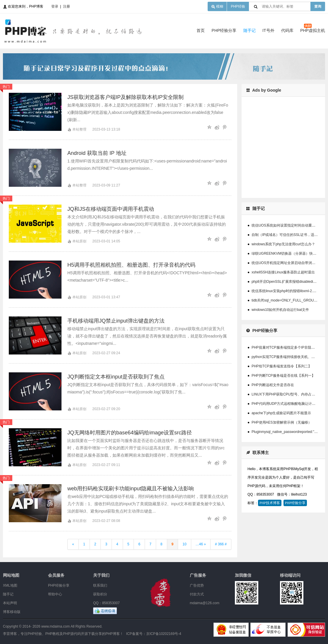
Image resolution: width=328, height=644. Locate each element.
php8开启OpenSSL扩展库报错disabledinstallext (289, 282)
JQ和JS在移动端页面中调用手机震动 (111, 209)
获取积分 (100, 594)
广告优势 (197, 585)
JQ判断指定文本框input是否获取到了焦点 (116, 377)
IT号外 (268, 30)
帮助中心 (55, 594)
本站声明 (10, 603)
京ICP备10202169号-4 (164, 634)
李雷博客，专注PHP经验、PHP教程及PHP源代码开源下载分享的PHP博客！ (63, 634)
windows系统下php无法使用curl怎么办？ (283, 244)
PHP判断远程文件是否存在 (273, 385)
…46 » (201, 544)
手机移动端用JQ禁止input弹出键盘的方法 (116, 321)
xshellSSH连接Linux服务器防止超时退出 (283, 272)
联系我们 (100, 585)
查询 (318, 6)
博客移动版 (12, 612)
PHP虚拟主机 (313, 30)
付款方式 (197, 594)
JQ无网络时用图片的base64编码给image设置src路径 (130, 433)
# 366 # (221, 544)
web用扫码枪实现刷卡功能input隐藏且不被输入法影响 (131, 489)
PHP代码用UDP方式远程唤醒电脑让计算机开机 (289, 404)
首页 (201, 30)
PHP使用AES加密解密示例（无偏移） (282, 422)
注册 (66, 6)
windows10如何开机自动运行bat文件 (280, 310)
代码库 (287, 30)
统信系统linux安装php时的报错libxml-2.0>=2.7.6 (289, 291)
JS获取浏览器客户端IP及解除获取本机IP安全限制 (125, 97)
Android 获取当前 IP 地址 (97, 153)
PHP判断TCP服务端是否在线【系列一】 (283, 376)
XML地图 (10, 585)
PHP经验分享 (224, 30)
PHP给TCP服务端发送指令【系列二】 (282, 366)
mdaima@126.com (205, 603)
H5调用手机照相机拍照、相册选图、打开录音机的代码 (131, 265)
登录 (55, 6)
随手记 (250, 30)
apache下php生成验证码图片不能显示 (281, 413)
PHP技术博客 (270, 503)
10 (184, 544)
